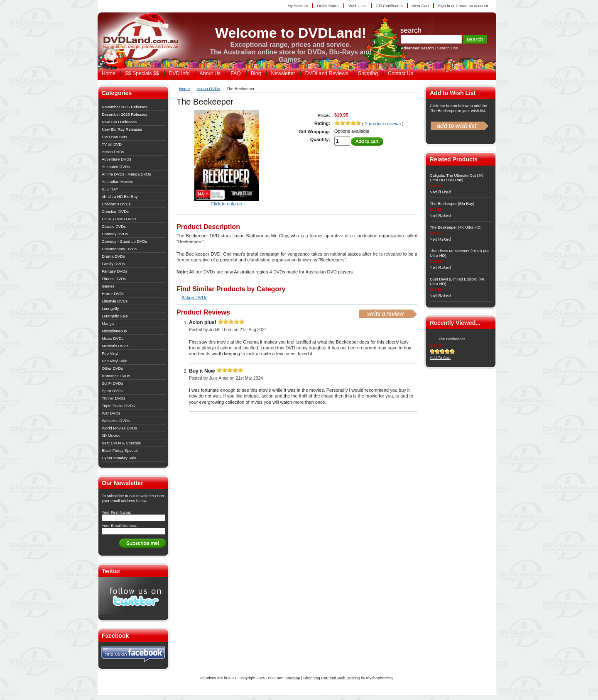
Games (108, 286)
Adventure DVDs (116, 159)
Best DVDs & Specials (121, 443)
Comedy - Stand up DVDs (124, 241)
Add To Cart (440, 357)
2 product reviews (384, 124)
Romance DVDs (116, 376)
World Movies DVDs (119, 428)
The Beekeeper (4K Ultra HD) (456, 227)
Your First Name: (116, 512)
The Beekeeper (452, 339)
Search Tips (447, 48)
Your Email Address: (119, 526)
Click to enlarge (226, 204)
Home (184, 89)
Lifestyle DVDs (115, 301)
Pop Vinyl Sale (115, 361)
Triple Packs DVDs (118, 406)
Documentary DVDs (119, 249)
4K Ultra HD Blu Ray (120, 196)
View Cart (420, 6)
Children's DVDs (116, 204)
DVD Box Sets (114, 137)
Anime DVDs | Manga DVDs (126, 174)
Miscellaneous (114, 331)
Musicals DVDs (115, 346)
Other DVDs (112, 368)
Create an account (472, 6)
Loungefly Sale (115, 316)
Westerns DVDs (116, 421)
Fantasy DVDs (114, 271)
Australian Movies (117, 182)
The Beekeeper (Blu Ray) (452, 204)
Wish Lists (357, 6)
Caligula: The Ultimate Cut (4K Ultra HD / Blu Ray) (456, 178)
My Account (298, 6)
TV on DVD (112, 144)
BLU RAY (110, 189)
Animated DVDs (116, 167)
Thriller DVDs (113, 398)
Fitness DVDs (114, 279)
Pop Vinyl (110, 353)
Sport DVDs (112, 391)
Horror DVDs (113, 294)
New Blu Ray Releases (122, 129)
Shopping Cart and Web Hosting (331, 678)
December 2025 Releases (125, 114)
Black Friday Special (120, 450)
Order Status (328, 6)
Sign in (444, 6)
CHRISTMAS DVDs (119, 219)
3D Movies (111, 435)
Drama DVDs (113, 256)
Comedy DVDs (115, 234)
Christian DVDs (115, 211)
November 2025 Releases (125, 107)
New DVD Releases (119, 122)
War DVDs (111, 413)
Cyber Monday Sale (119, 458)
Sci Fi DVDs (112, 383)
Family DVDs (113, 264)
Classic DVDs (114, 226)
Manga (108, 323)
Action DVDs (113, 152)
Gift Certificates (389, 6)
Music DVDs (113, 338)
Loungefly (110, 309)
